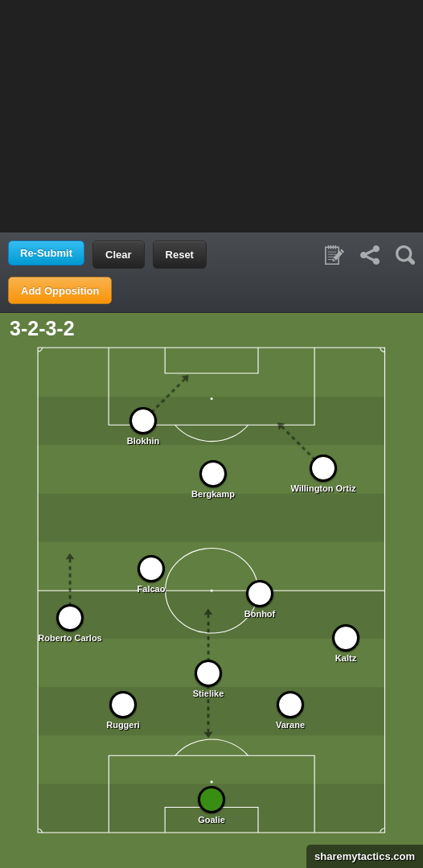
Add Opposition (60, 291)
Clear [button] (119, 255)
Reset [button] (180, 255)
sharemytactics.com (361, 856)
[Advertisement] (211, 115)
